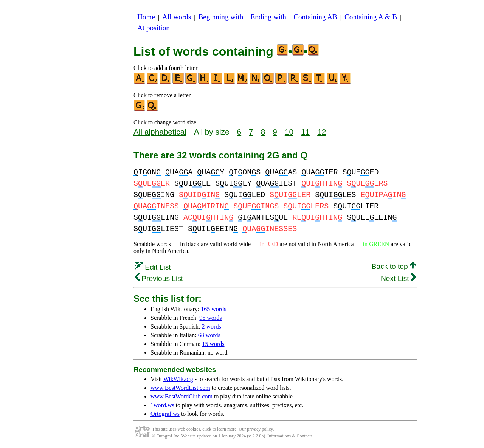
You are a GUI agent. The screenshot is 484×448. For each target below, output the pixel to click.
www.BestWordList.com (180, 388)
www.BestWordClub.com (181, 396)
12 (322, 132)
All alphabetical (160, 132)
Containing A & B (371, 17)
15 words (213, 344)
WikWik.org (178, 379)
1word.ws (162, 405)
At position (154, 28)
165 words (213, 309)
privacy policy (260, 429)
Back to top (394, 266)
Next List (398, 278)
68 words (209, 335)
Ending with (268, 17)
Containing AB (315, 17)
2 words (212, 326)
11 (305, 132)
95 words (210, 318)
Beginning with (221, 17)
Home (146, 17)
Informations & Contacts (290, 436)
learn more (227, 429)
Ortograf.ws (165, 414)
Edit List (153, 267)
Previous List (159, 278)
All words (177, 17)
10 (289, 132)
